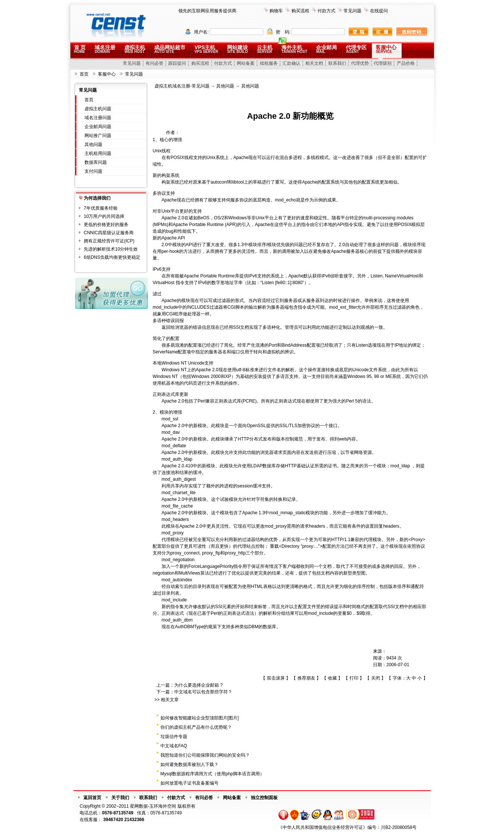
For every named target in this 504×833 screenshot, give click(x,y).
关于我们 (120, 798)
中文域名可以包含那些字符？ (203, 692)
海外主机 (294, 49)
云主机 (265, 49)
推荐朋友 (306, 678)
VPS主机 (206, 49)
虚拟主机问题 (98, 109)
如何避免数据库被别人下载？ (189, 764)
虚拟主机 (135, 49)
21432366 (134, 820)
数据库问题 (96, 162)
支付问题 (93, 171)
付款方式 (326, 11)
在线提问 (379, 11)
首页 (84, 74)
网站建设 (237, 49)
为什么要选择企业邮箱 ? (198, 685)
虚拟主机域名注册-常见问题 (182, 86)
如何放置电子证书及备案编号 (189, 783)
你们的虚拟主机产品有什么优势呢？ (196, 727)
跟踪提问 (177, 63)
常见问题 (353, 11)
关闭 (376, 678)
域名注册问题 (98, 118)
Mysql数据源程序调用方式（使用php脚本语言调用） (212, 774)
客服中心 (386, 49)
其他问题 (93, 144)
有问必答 (154, 63)
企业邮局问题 (98, 127)
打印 (354, 678)
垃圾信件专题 (174, 737)
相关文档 (314, 63)
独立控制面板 (264, 798)
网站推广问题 (98, 136)
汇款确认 (291, 63)
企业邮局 (326, 49)
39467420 (113, 820)
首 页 (80, 49)
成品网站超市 (170, 49)
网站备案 (246, 63)
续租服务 (269, 63)
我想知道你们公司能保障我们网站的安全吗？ (205, 755)
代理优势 (360, 63)
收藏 (332, 678)
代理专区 (356, 49)
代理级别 (383, 63)
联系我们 (337, 63)
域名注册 (105, 49)
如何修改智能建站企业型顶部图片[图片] (200, 718)
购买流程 (300, 11)
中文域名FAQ (174, 746)
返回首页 (92, 798)
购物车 (276, 11)
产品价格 (406, 63)
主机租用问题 (98, 153)
